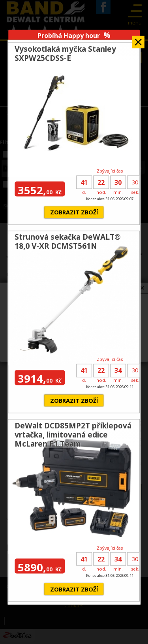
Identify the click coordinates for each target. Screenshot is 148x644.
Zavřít (138, 39)
